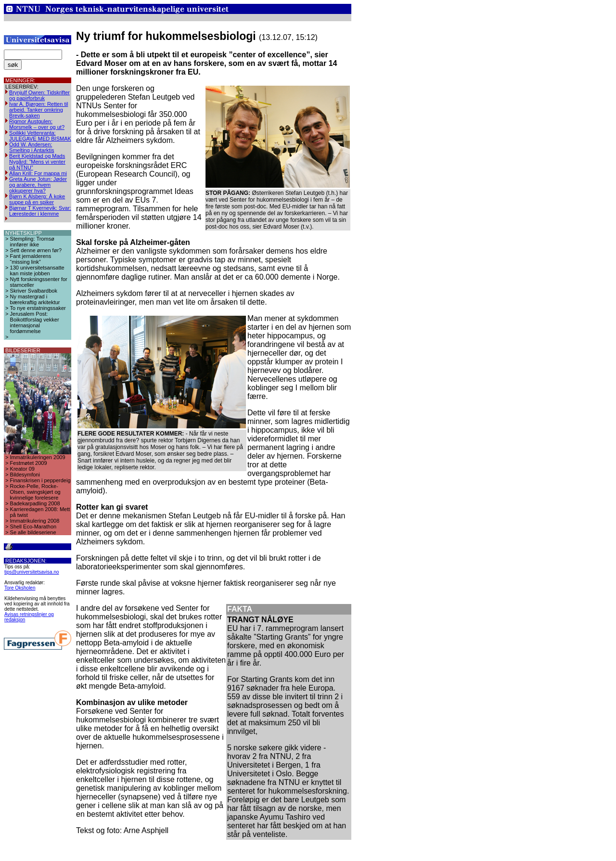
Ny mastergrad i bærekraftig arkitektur (35, 299)
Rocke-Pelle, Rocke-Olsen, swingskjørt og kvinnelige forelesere (35, 492)
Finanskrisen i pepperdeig (40, 480)
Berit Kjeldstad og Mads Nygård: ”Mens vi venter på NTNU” (37, 162)
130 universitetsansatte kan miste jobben (37, 270)
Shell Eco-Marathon (33, 527)
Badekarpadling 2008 (35, 503)
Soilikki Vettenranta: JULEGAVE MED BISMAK (40, 136)
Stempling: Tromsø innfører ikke (32, 242)
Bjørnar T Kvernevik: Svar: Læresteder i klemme (40, 211)
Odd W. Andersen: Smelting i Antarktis (32, 147)
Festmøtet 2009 (29, 463)
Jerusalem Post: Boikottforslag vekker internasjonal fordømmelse (35, 322)
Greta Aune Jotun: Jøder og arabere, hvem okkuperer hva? (38, 185)
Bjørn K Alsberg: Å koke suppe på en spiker (37, 199)
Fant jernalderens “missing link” (31, 259)
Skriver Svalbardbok (34, 291)
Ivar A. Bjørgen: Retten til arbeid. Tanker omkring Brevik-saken (38, 110)
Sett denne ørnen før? (36, 250)
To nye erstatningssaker (38, 308)
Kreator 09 (22, 469)
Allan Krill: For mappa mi (38, 173)
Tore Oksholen (20, 588)
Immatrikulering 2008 (35, 521)
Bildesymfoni (25, 475)
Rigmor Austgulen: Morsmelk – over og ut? (37, 124)
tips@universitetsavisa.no (32, 572)
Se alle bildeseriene (33, 532)
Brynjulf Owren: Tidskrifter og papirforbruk (39, 95)
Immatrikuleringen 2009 (38, 457)
